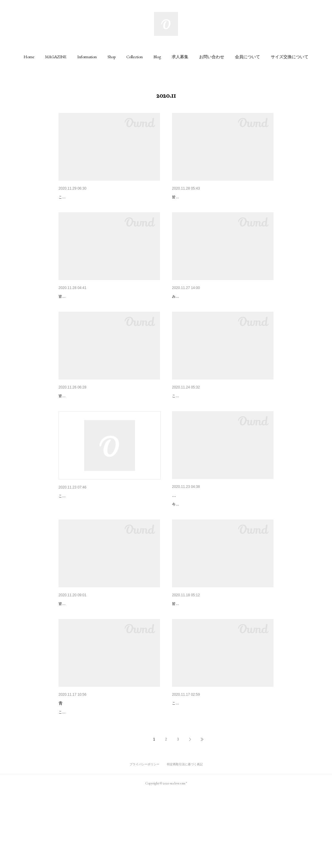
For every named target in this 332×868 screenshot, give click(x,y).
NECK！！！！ (73, 657)
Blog (157, 57)
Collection (135, 57)
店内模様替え (185, 312)
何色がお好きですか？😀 (82, 197)
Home (29, 57)
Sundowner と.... (187, 427)
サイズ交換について (290, 57)
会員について (248, 57)
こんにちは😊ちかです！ (82, 542)
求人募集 (180, 57)
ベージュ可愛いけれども (195, 542)
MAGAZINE (56, 57)
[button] (29, 57)
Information (87, 57)
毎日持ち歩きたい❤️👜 (80, 312)
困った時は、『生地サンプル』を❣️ (92, 427)
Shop (112, 57)
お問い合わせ (212, 57)
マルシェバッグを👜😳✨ (196, 197)
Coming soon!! (185, 772)
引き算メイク (185, 657)
